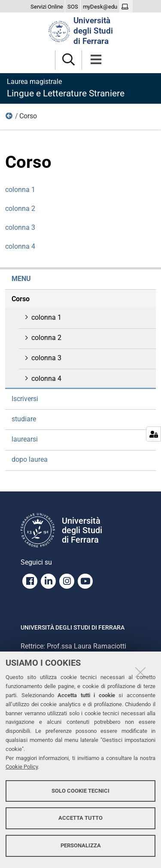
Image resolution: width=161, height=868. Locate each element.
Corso (21, 299)
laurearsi (25, 439)
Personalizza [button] (81, 845)
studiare (24, 419)
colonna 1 (20, 190)
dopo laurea (30, 459)
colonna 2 (20, 209)
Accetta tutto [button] (80, 818)
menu (9, 118)
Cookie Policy (22, 767)
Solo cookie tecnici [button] (80, 791)
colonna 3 (20, 227)
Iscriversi (25, 399)
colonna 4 (20, 246)
